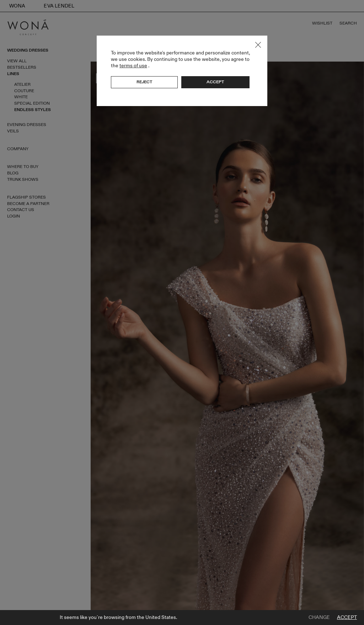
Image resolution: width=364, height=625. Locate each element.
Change (319, 618)
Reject (144, 82)
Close (258, 45)
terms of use (133, 66)
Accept (347, 618)
